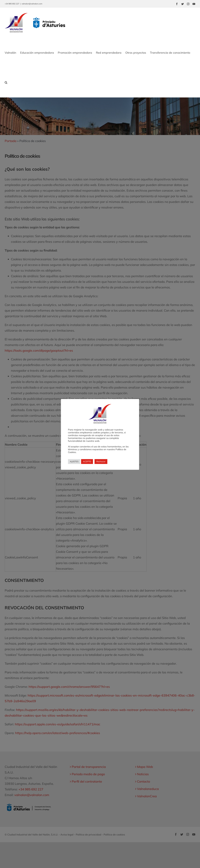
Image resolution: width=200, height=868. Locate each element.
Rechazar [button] (101, 461)
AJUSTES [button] (74, 461)
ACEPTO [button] (87, 461)
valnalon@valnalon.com (32, 4)
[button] (6, 82)
